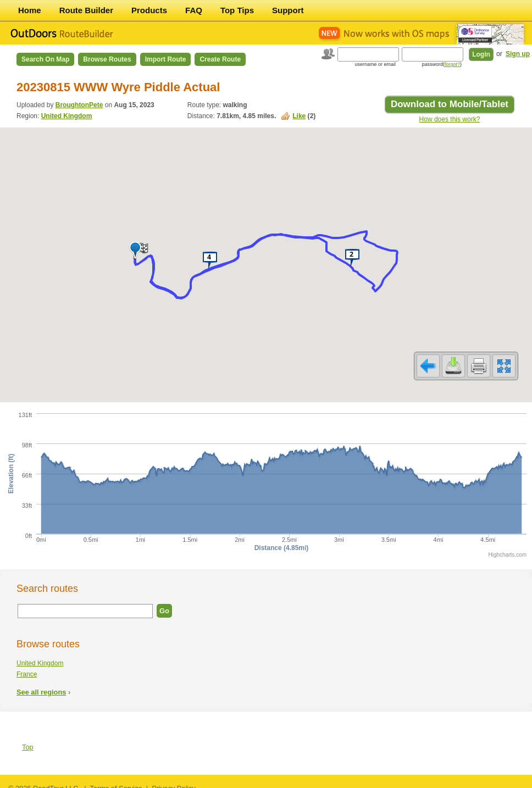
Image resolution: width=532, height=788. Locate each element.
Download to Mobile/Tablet (450, 104)
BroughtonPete (79, 105)
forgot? (452, 64)
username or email (375, 64)
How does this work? (450, 119)
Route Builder (86, 10)
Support (288, 10)
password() (442, 64)
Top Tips (237, 10)
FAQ (194, 10)
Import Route (166, 59)
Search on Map (45, 59)
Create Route (220, 59)
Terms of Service (116, 781)
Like (299, 116)
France (27, 667)
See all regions (41, 685)
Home (30, 10)
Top (28, 740)
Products (149, 10)
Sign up (518, 54)
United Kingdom (67, 116)
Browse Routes (107, 59)
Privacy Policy (174, 781)
